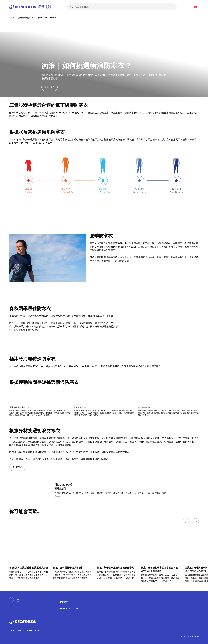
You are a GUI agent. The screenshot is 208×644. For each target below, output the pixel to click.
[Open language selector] (195, 7)
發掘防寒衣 (50, 87)
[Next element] (195, 522)
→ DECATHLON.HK (69, 609)
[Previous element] (186, 522)
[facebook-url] (12, 599)
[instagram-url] (18, 599)
